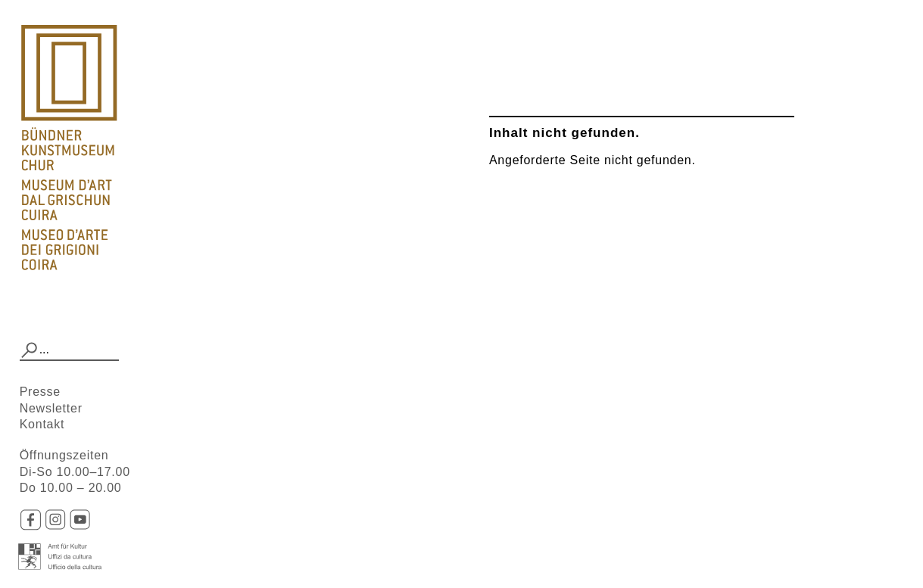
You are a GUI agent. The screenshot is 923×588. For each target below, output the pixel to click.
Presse (40, 392)
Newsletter (51, 408)
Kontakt (42, 424)
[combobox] (70, 350)
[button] (30, 350)
